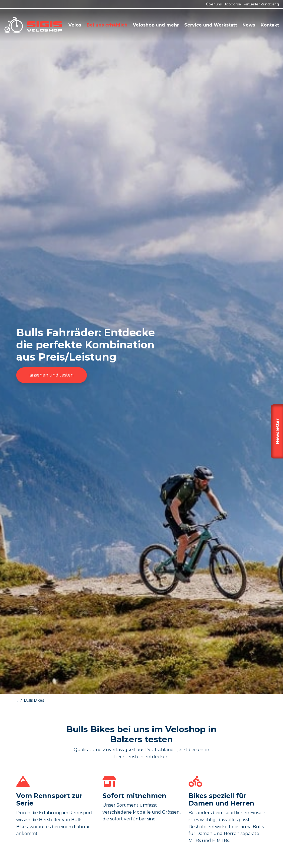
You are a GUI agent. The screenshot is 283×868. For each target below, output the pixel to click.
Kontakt (270, 25)
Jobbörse (233, 4)
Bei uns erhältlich (107, 25)
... (17, 700)
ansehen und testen (52, 375)
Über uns (214, 4)
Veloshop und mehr (156, 25)
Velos (75, 25)
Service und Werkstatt (211, 25)
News (249, 25)
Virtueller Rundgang (261, 4)
